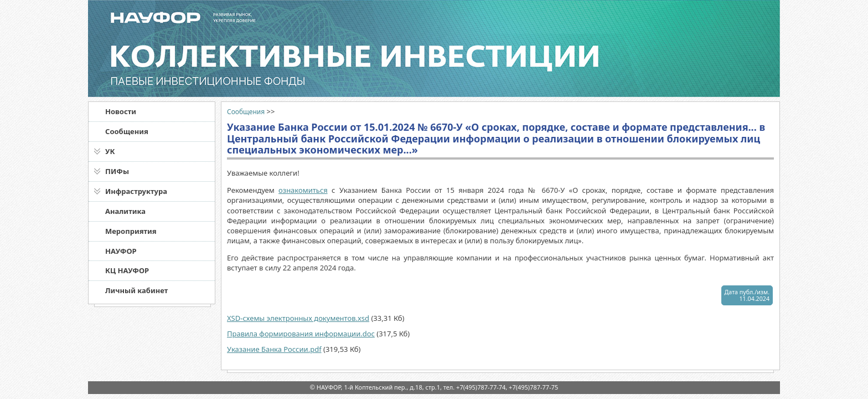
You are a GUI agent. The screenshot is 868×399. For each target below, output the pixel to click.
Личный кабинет (136, 290)
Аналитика (125, 211)
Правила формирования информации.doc (301, 334)
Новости (121, 111)
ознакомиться (303, 190)
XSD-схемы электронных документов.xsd (298, 318)
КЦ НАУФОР (127, 270)
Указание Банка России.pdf (274, 349)
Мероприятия (131, 231)
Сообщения (127, 131)
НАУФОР (121, 251)
